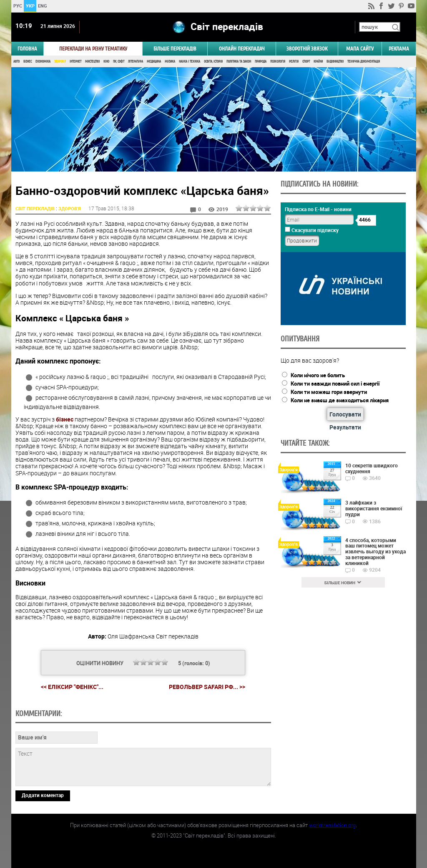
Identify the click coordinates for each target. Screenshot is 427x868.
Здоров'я (60, 62)
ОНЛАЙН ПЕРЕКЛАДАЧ (242, 49)
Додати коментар (43, 795)
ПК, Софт (119, 62)
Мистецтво (92, 62)
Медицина (154, 62)
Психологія (278, 62)
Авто (16, 62)
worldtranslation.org (332, 825)
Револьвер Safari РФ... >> (207, 687)
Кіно (106, 62)
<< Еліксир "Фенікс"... (72, 687)
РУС (17, 6)
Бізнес (28, 62)
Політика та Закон (239, 62)
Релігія (294, 62)
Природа (261, 62)
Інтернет (75, 62)
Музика (170, 62)
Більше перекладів (175, 49)
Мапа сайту (360, 49)
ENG (43, 6)
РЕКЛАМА (399, 49)
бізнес (65, 419)
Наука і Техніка (190, 62)
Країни (318, 62)
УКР (30, 6)
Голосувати (345, 414)
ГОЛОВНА (27, 49)
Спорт (306, 62)
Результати (345, 427)
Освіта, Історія (213, 62)
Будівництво (335, 62)
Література (136, 62)
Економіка (43, 62)
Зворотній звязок (307, 49)
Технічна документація (364, 62)
